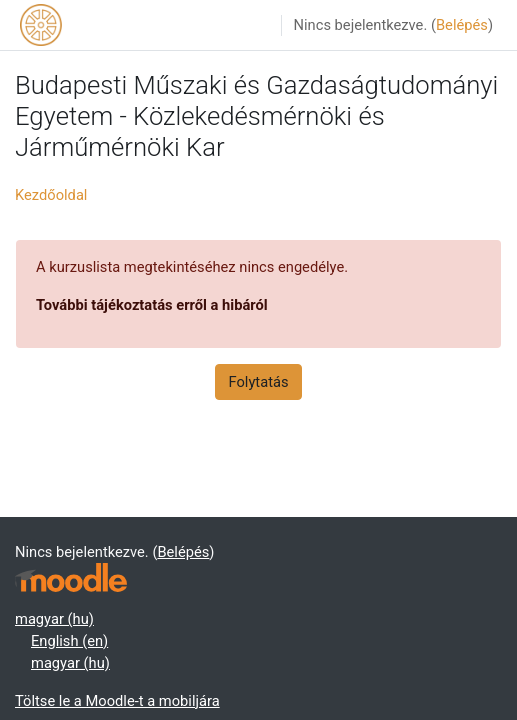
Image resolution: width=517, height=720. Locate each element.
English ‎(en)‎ (69, 641)
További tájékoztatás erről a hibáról (152, 305)
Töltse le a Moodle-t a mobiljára (117, 701)
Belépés (462, 25)
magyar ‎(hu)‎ (54, 619)
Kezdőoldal (51, 195)
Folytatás (258, 382)
